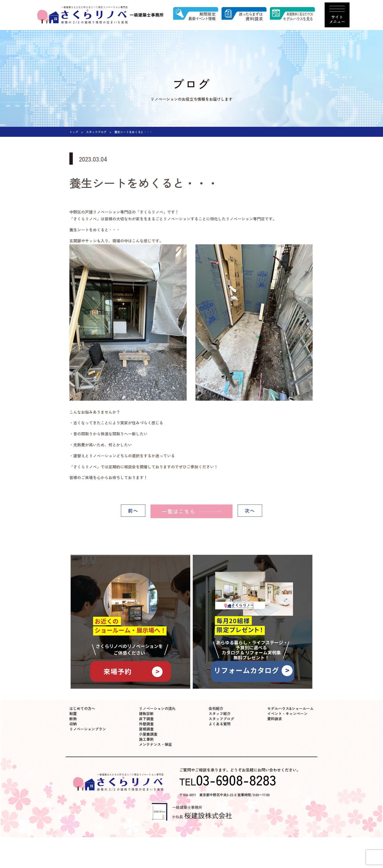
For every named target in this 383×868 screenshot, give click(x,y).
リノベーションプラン (88, 729)
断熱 (73, 719)
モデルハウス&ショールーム (290, 708)
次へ (250, 511)
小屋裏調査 (148, 734)
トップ (74, 132)
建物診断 (146, 713)
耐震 (73, 713)
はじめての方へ (82, 708)
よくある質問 (220, 724)
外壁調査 (146, 724)
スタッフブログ (96, 132)
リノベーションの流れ (157, 708)
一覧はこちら (173, 511)
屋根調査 (146, 729)
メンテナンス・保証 (155, 744)
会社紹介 (216, 708)
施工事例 (146, 739)
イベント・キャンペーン (287, 713)
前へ (133, 511)
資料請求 (275, 719)
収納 (73, 724)
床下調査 (146, 719)
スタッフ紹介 (220, 713)
